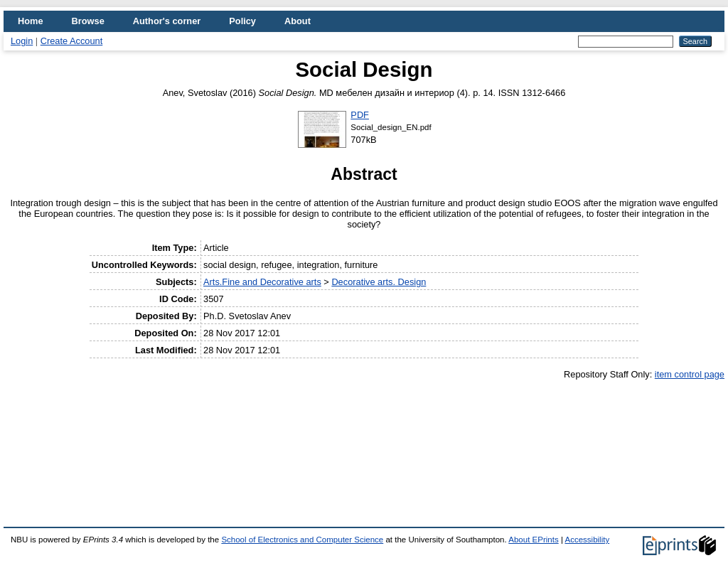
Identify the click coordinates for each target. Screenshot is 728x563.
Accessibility (587, 540)
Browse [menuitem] (88, 21)
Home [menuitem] (31, 21)
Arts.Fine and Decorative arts (262, 282)
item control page (690, 374)
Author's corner (167, 21)
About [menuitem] (298, 21)
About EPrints (533, 540)
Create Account (72, 41)
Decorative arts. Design (379, 282)
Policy (242, 21)
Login (22, 41)
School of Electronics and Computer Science (302, 540)
